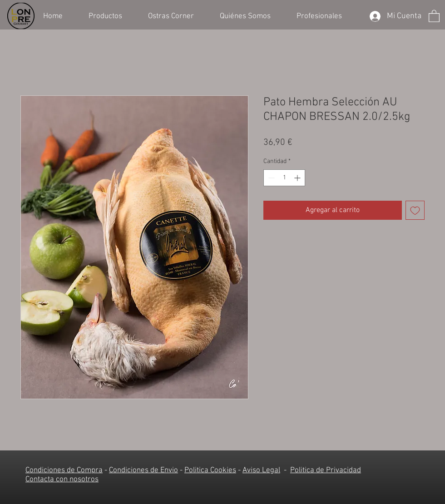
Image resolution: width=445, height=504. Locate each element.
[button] (111, 15)
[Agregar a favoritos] (415, 210)
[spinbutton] (284, 178)
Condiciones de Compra (64, 470)
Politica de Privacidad (326, 470)
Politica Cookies (210, 470)
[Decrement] (270, 178)
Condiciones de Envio (143, 470)
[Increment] (298, 178)
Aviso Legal (261, 470)
